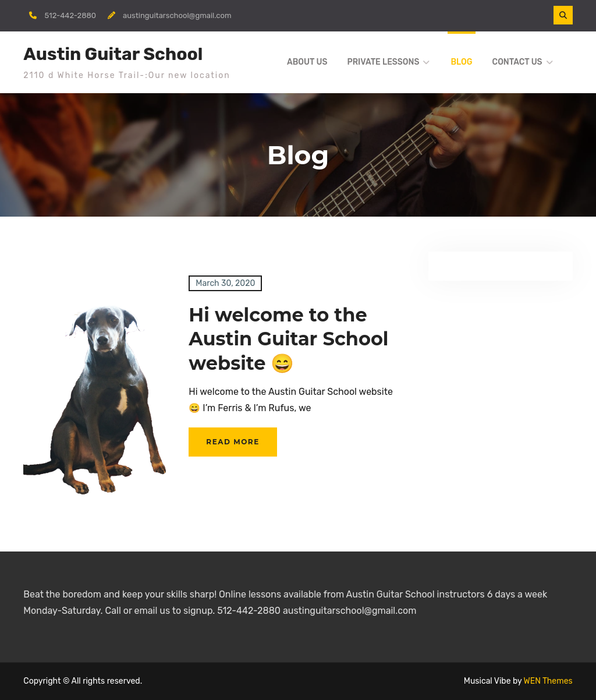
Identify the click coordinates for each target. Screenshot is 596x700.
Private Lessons (383, 62)
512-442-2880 (70, 15)
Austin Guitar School (113, 54)
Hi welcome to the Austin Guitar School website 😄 (288, 339)
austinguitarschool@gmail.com (177, 15)
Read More (233, 442)
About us (307, 62)
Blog (461, 62)
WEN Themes (548, 681)
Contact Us (517, 62)
